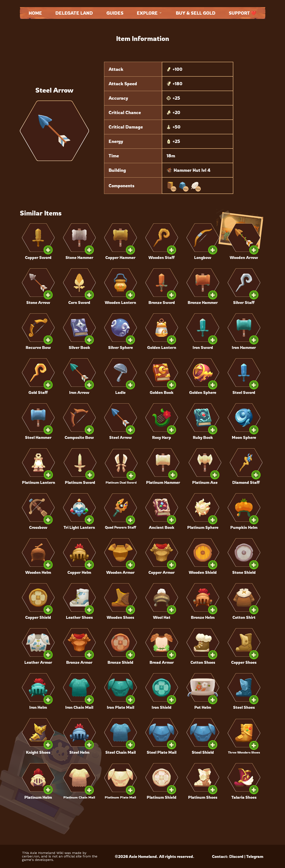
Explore (150, 13)
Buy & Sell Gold (196, 13)
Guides (115, 13)
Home (35, 13)
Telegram (255, 856)
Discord (236, 856)
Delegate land (74, 13)
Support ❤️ (243, 13)
